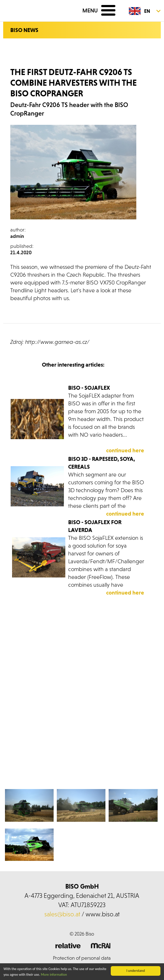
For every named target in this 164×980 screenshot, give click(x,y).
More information (54, 975)
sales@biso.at (62, 914)
